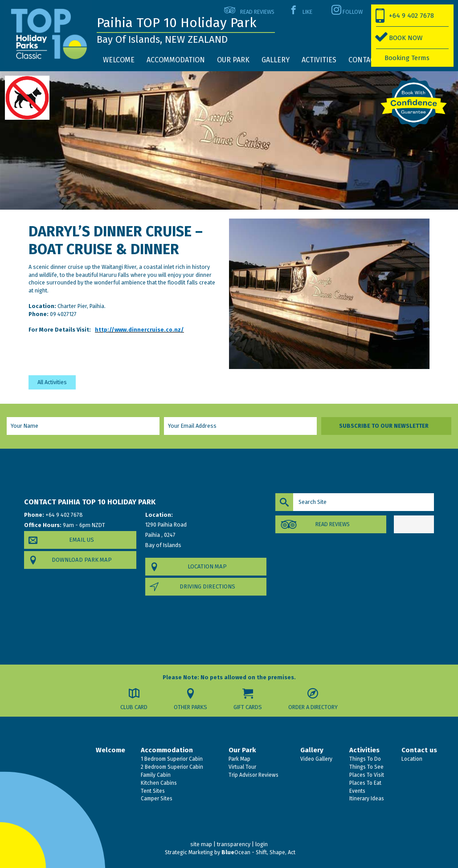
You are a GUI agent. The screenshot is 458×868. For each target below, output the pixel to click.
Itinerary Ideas (366, 799)
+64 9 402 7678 (411, 16)
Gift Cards (248, 707)
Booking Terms (407, 58)
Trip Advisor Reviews (253, 775)
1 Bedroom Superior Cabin (171, 759)
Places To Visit (366, 775)
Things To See (366, 767)
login (262, 844)
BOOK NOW (406, 38)
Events (357, 791)
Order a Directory (313, 707)
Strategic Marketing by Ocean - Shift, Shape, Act (230, 852)
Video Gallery (316, 759)
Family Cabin (155, 775)
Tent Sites (152, 791)
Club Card (134, 707)
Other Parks (191, 707)
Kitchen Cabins (158, 783)
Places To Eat (365, 783)
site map (201, 844)
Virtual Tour (242, 767)
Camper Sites (156, 799)
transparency (234, 844)
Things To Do (364, 759)
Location (411, 759)
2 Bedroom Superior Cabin (171, 767)
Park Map (239, 759)
